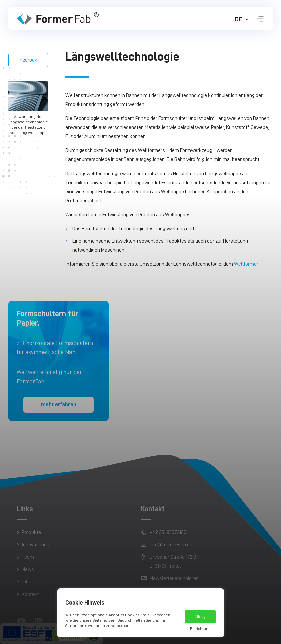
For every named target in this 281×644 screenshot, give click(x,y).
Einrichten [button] (199, 629)
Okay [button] (200, 617)
